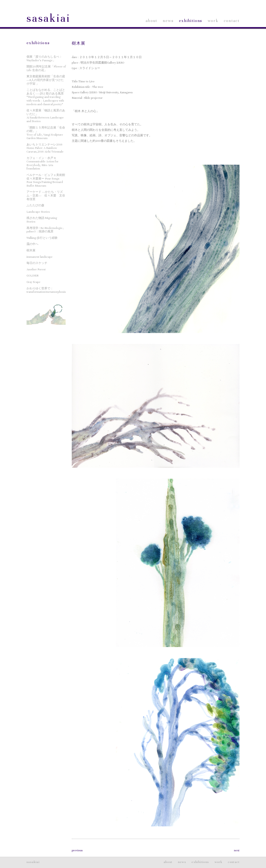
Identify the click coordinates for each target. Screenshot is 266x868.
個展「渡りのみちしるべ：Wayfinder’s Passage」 (44, 59)
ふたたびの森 (35, 205)
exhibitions (191, 21)
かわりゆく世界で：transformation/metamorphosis (46, 290)
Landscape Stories (38, 212)
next (237, 850)
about (151, 21)
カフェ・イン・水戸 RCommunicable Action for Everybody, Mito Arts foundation (43, 163)
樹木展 (78, 43)
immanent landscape (40, 257)
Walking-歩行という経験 (42, 238)
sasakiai (48, 18)
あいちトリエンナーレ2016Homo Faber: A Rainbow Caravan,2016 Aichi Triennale (45, 148)
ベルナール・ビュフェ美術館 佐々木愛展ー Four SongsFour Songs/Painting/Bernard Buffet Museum (46, 180)
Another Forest (36, 269)
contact (232, 21)
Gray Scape (33, 282)
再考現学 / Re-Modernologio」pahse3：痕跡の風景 (46, 230)
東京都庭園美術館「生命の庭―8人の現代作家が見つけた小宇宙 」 (46, 80)
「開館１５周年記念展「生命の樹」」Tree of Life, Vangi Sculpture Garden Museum (46, 133)
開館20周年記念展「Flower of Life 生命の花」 (46, 68)
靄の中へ (32, 244)
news (168, 21)
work (213, 21)
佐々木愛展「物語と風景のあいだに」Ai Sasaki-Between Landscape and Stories (46, 116)
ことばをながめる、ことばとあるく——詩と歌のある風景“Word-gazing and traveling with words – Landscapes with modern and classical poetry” (46, 97)
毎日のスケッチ (37, 263)
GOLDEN (32, 276)
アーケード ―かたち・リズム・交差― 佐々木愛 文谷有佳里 (46, 195)
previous (77, 850)
